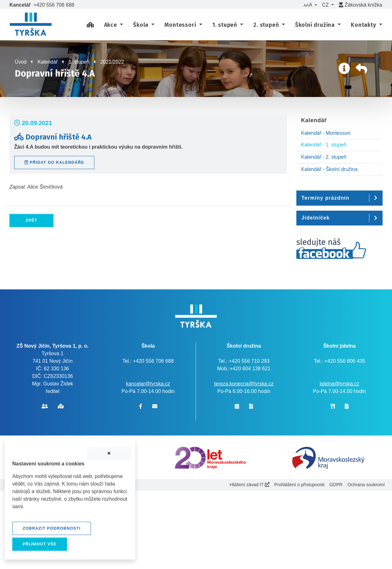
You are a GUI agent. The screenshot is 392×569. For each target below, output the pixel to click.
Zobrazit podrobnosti (52, 528)
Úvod (21, 62)
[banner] (31, 25)
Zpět (32, 220)
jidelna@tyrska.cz (339, 384)
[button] (310, 5)
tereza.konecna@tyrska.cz (244, 384)
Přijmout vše (40, 544)
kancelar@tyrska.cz (148, 384)
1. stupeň (79, 62)
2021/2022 (112, 62)
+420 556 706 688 (54, 5)
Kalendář (48, 62)
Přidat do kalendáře (54, 162)
